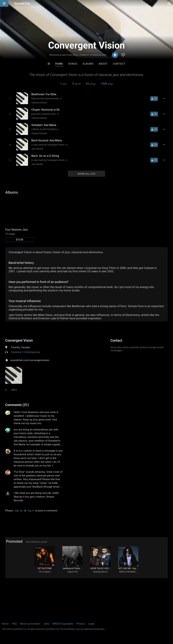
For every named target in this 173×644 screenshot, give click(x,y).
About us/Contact (30, 624)
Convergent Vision (19, 340)
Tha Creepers (45, 572)
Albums (88, 64)
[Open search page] (170, 3)
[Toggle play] (10, 99)
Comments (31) (17, 405)
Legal (91, 624)
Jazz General (37, 149)
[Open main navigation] (4, 3)
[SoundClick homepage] (22, 3)
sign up (19, 511)
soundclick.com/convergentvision (30, 360)
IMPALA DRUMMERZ (128, 572)
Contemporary (32, 352)
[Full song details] (164, 99)
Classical (16, 352)
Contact (119, 64)
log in (31, 511)
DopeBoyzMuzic (100, 572)
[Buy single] (154, 99)
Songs (73, 64)
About (103, 64)
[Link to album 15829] (20, 220)
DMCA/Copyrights (63, 624)
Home (59, 64)
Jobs (46, 624)
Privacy (81, 624)
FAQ (14, 624)
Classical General (39, 103)
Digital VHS (73, 572)
